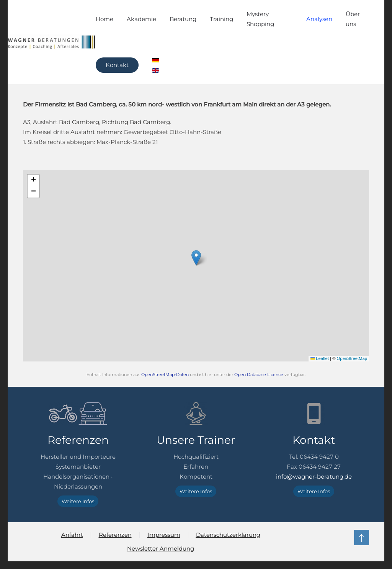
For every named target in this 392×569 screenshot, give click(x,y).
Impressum (163, 535)
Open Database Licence (259, 375)
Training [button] (221, 19)
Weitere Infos (78, 501)
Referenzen (114, 535)
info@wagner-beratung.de (314, 477)
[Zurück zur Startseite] (52, 42)
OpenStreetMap (352, 358)
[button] (196, 258)
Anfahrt (71, 535)
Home (105, 19)
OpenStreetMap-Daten (165, 375)
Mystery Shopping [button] (260, 19)
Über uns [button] (353, 19)
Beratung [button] (183, 19)
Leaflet (320, 358)
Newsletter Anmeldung (160, 549)
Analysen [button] (319, 19)
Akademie (141, 19)
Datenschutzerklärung (227, 535)
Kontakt (117, 65)
